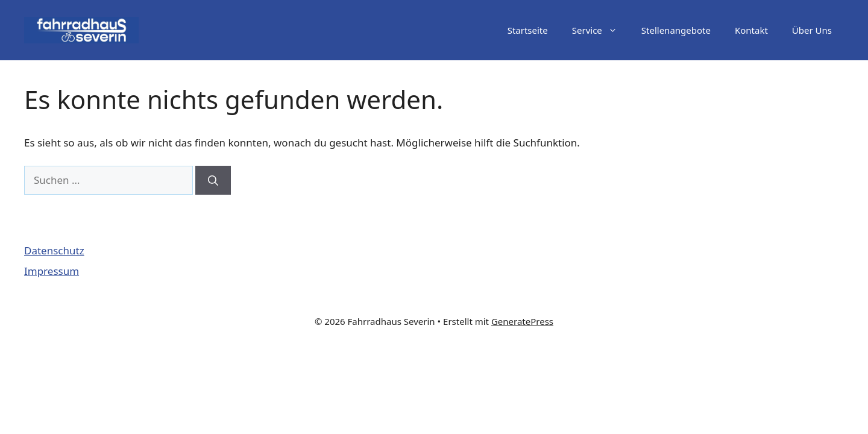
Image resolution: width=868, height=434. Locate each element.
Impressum (52, 271)
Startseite (528, 30)
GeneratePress (522, 321)
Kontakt (751, 30)
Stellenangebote (676, 30)
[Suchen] (213, 180)
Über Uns (812, 30)
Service (601, 30)
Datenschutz (54, 250)
